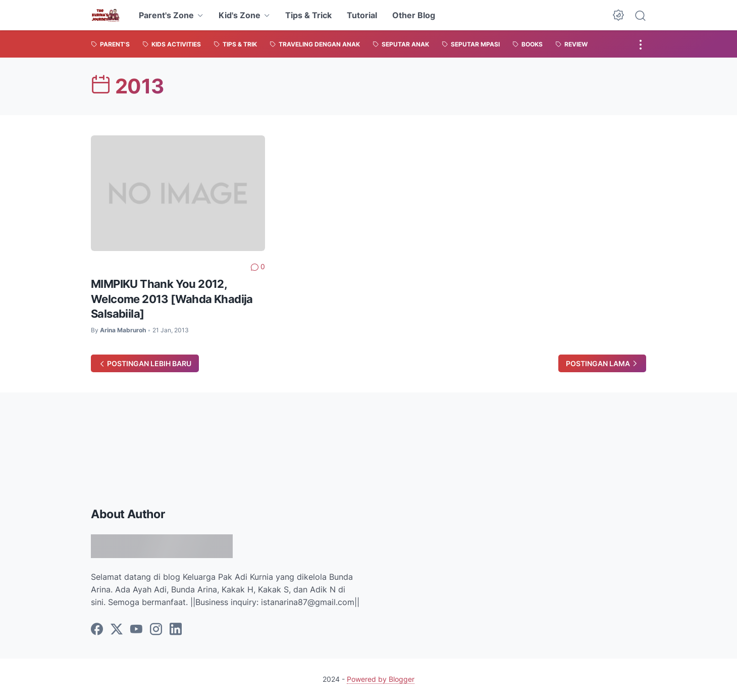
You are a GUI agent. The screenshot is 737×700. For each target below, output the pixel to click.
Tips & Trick (308, 15)
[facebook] (97, 630)
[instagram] (156, 630)
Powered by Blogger (381, 679)
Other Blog (414, 15)
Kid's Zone (240, 15)
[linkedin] (176, 630)
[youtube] (136, 630)
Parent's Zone (166, 15)
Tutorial (362, 15)
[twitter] (117, 630)
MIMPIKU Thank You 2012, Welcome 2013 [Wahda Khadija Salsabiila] (172, 299)
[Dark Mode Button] (618, 15)
